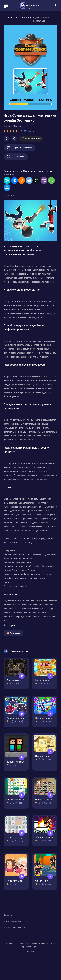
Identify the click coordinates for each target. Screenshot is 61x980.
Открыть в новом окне (19, 148)
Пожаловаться (31, 139)
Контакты (8, 915)
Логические (13, 633)
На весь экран (16, 157)
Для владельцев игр (13, 921)
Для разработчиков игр (14, 928)
